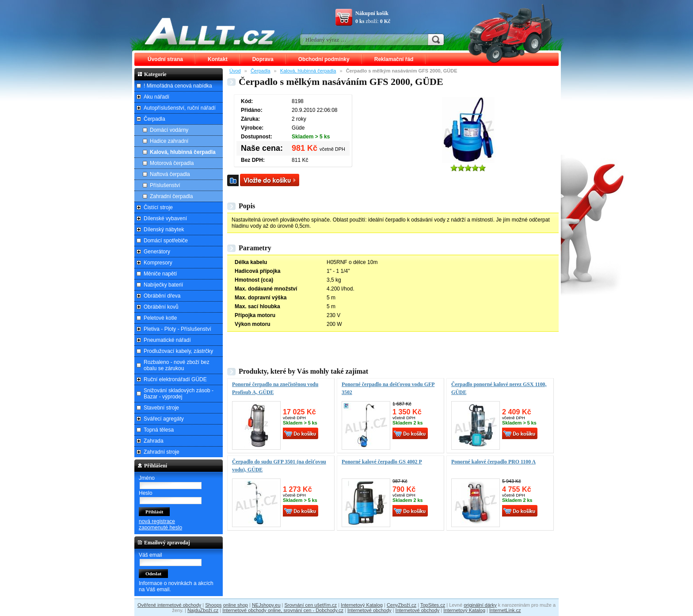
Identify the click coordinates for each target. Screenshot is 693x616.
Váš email (150, 555)
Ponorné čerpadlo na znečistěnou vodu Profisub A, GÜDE (275, 388)
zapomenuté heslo (160, 528)
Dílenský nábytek (164, 230)
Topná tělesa (159, 430)
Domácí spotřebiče (166, 241)
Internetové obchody (369, 610)
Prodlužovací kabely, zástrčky (178, 351)
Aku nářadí (156, 97)
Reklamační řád (394, 59)
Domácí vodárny (169, 130)
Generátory (157, 252)
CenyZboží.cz (402, 605)
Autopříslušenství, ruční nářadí (180, 108)
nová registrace (157, 521)
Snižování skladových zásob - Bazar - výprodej (179, 394)
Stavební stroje (161, 408)
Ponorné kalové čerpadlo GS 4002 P (382, 462)
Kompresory (158, 263)
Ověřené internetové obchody (169, 605)
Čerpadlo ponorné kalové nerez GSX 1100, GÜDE (499, 388)
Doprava (263, 59)
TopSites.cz (433, 605)
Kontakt (218, 59)
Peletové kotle (160, 318)
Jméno (147, 478)
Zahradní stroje (162, 452)
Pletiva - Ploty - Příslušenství (177, 329)
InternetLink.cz (505, 610)
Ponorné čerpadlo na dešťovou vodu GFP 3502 (388, 388)
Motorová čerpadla (172, 163)
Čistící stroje (158, 207)
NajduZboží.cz (203, 610)
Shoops (213, 605)
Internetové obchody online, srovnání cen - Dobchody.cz (283, 610)
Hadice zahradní (169, 141)
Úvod (235, 71)
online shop (236, 605)
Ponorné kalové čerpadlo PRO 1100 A (493, 462)
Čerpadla (261, 71)
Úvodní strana (165, 59)
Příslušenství (165, 185)
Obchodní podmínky (324, 59)
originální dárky (480, 605)
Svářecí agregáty (164, 419)
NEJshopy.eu (266, 605)
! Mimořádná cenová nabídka (178, 86)
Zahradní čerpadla (171, 196)
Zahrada (154, 441)
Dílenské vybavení (165, 218)
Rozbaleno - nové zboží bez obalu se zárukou (177, 365)
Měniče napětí (160, 274)
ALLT (210, 31)
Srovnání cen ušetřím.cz (311, 605)
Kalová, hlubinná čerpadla (308, 71)
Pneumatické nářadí (167, 340)
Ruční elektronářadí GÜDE (175, 379)
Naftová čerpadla (170, 174)
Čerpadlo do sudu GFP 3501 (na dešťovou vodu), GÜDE (279, 466)
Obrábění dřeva (162, 296)
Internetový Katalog (362, 605)
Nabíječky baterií (163, 285)
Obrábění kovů (161, 307)
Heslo (146, 493)
